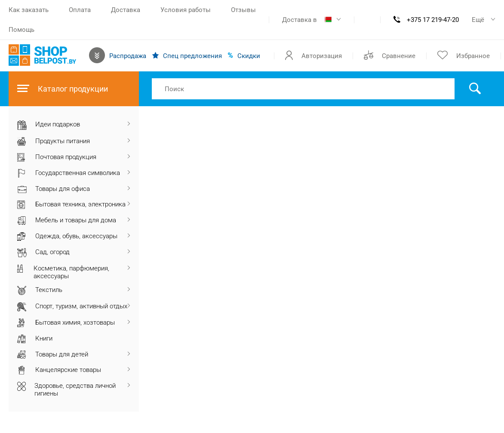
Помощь (22, 30)
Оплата (80, 10)
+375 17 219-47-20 (433, 20)
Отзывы (243, 10)
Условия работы (186, 10)
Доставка (126, 10)
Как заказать (29, 10)
